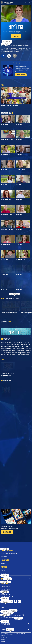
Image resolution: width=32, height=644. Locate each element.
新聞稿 (3, 570)
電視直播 (5, 560)
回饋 (3, 608)
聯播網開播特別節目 (9, 553)
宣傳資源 (3, 573)
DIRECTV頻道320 (5, 586)
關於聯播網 (4, 557)
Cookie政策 (4, 638)
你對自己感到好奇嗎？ (21, 66)
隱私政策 (3, 640)
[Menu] (29, 3)
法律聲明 (3, 642)
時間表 (3, 563)
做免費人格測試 (21, 75)
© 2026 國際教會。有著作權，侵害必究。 (14, 634)
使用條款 (3, 636)
